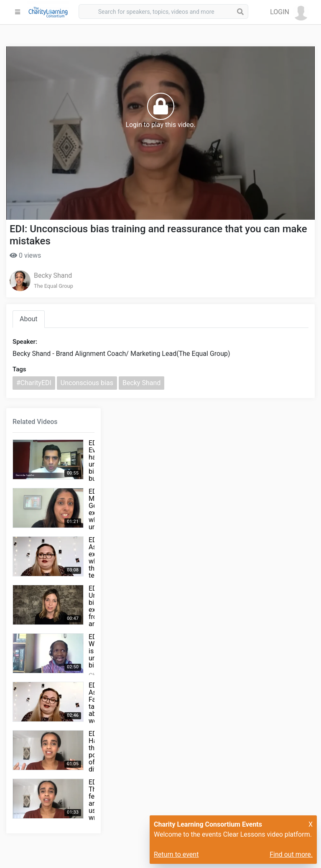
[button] (290, 12)
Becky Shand (53, 275)
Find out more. (291, 854)
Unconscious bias (87, 383)
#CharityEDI (34, 383)
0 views (25, 255)
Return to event (176, 854)
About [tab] (29, 319)
